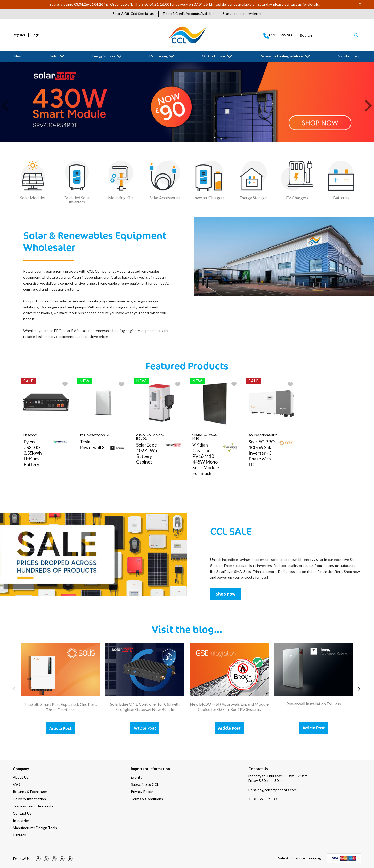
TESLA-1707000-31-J (94, 436)
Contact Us (22, 813)
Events (136, 777)
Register (19, 35)
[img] (38, 859)
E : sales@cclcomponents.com (273, 790)
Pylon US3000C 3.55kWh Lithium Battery (33, 453)
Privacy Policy (142, 792)
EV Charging (158, 56)
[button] (357, 35)
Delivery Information (29, 799)
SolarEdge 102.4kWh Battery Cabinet (147, 453)
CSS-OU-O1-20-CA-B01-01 (150, 437)
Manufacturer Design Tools (35, 828)
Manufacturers (349, 56)
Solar (54, 56)
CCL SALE (231, 531)
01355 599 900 (263, 799)
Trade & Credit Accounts (33, 806)
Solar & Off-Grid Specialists (133, 14)
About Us (21, 777)
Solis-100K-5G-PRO (263, 436)
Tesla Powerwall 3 (92, 445)
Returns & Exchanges (30, 792)
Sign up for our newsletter (242, 14)
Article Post (60, 728)
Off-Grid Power (214, 56)
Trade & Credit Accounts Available (188, 14)
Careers (19, 835)
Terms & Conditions (147, 799)
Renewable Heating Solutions (282, 56)
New (18, 56)
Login (36, 35)
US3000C (30, 436)
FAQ (17, 784)
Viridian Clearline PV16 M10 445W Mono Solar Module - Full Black (207, 459)
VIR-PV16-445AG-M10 (205, 437)
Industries (21, 820)
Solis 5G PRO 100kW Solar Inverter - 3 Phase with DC (262, 453)
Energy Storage (104, 56)
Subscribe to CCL (145, 784)
